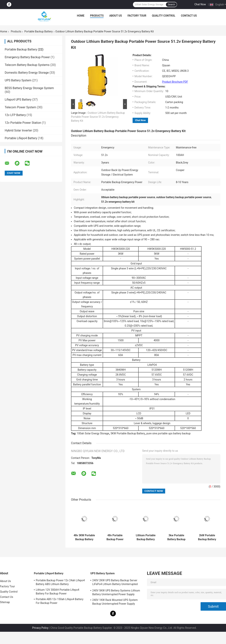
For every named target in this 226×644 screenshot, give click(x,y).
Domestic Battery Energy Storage (27, 73)
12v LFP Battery (15, 115)
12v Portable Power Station (23, 123)
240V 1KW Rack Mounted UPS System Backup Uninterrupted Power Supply (115, 602)
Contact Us (189, 16)
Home (81, 16)
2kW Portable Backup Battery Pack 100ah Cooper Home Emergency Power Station (207, 537)
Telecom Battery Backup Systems (27, 65)
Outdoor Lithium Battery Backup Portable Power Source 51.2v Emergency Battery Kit (98, 117)
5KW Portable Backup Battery (128, 433)
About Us (116, 16)
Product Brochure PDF (175, 82)
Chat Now (200, 4)
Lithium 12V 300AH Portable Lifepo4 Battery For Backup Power (58, 592)
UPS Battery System (18, 80)
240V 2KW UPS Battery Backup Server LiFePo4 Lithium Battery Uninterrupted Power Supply (115, 583)
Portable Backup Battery (38, 31)
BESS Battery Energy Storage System (29, 88)
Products (97, 16)
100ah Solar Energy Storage (93, 433)
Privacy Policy (40, 628)
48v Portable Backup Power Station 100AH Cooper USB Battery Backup (115, 537)
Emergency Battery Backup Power (27, 57)
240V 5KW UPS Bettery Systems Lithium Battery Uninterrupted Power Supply (116, 592)
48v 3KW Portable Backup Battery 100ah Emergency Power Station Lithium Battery (84, 537)
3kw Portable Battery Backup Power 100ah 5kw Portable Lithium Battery (176, 537)
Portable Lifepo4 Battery (21, 138)
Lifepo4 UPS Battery (18, 100)
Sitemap (5, 602)
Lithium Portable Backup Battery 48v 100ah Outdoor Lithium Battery (146, 537)
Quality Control (164, 16)
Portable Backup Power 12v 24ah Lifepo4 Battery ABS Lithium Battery (60, 582)
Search (171, 5)
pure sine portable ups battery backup (169, 433)
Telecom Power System (20, 107)
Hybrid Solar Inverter (18, 130)
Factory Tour (137, 16)
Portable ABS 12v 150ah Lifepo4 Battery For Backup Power (60, 601)
